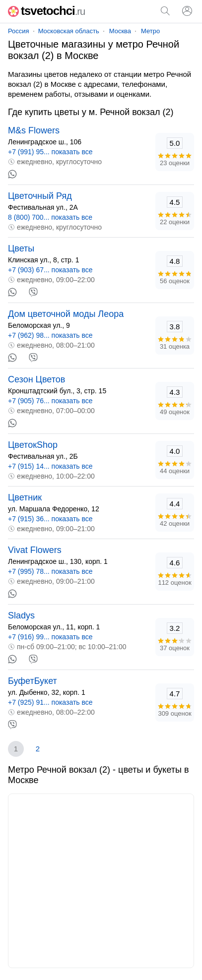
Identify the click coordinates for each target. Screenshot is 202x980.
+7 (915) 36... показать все (50, 519)
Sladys (21, 615)
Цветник (25, 497)
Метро (150, 31)
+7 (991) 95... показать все (50, 152)
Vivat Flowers (35, 550)
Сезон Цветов (36, 379)
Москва (120, 31)
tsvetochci (46, 11)
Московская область (69, 31)
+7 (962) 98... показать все (50, 335)
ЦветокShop (33, 445)
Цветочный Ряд (40, 196)
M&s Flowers (34, 130)
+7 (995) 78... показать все (50, 571)
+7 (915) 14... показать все (50, 466)
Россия (19, 31)
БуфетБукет (33, 681)
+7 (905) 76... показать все (50, 401)
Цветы (21, 248)
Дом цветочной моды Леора (66, 314)
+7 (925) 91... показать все (50, 702)
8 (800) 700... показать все (50, 217)
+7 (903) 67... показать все (50, 270)
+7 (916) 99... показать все (50, 637)
